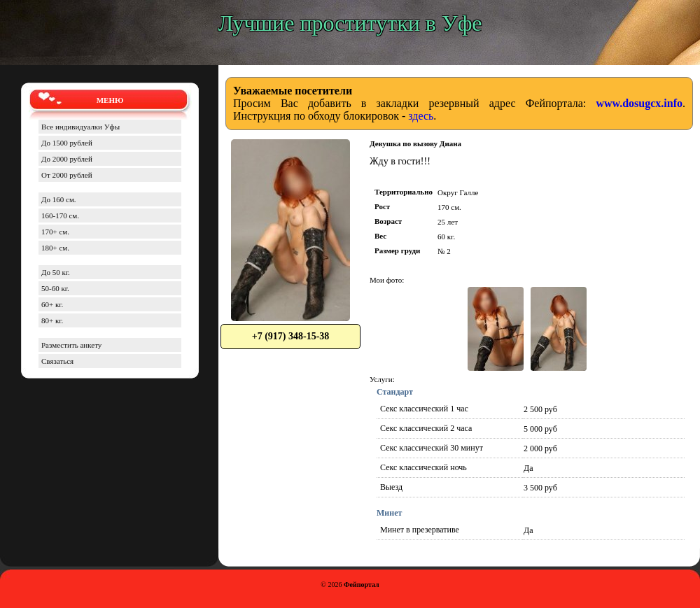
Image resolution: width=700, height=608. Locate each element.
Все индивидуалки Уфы (80, 127)
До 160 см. (59, 199)
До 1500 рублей (67, 143)
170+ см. (55, 232)
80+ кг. (52, 320)
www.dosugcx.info (639, 103)
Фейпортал (362, 585)
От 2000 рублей (67, 175)
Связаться (57, 361)
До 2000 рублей (67, 159)
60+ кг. (52, 304)
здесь (421, 116)
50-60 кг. (55, 288)
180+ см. (55, 248)
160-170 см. (60, 215)
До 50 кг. (56, 272)
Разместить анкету (71, 345)
